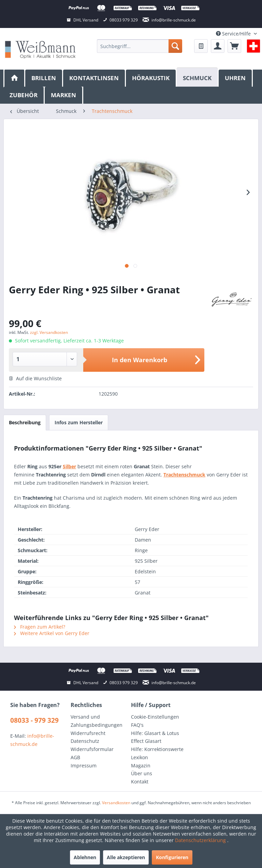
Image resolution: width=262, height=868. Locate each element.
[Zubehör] (24, 95)
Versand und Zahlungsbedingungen (97, 721)
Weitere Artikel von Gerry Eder (52, 633)
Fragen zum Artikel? (40, 627)
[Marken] (64, 95)
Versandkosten (116, 803)
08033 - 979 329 (34, 720)
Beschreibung (25, 422)
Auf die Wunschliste (35, 378)
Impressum (84, 766)
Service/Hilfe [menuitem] (234, 34)
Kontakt (140, 782)
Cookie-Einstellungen (155, 717)
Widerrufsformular (92, 749)
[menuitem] (140, 46)
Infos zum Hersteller (79, 422)
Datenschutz (85, 741)
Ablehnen (85, 857)
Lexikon (140, 757)
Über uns (142, 773)
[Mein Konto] (218, 46)
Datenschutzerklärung (201, 840)
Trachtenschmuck (184, 475)
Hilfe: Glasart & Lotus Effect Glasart (155, 737)
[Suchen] (175, 46)
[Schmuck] (198, 77)
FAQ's (137, 725)
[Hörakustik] (151, 78)
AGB (75, 757)
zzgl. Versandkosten (49, 332)
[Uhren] (236, 78)
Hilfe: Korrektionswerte (157, 749)
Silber (69, 466)
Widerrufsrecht (88, 733)
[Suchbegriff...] (140, 46)
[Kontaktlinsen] (94, 78)
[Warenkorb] (234, 46)
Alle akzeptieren (126, 857)
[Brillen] (44, 78)
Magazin (141, 766)
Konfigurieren (172, 857)
